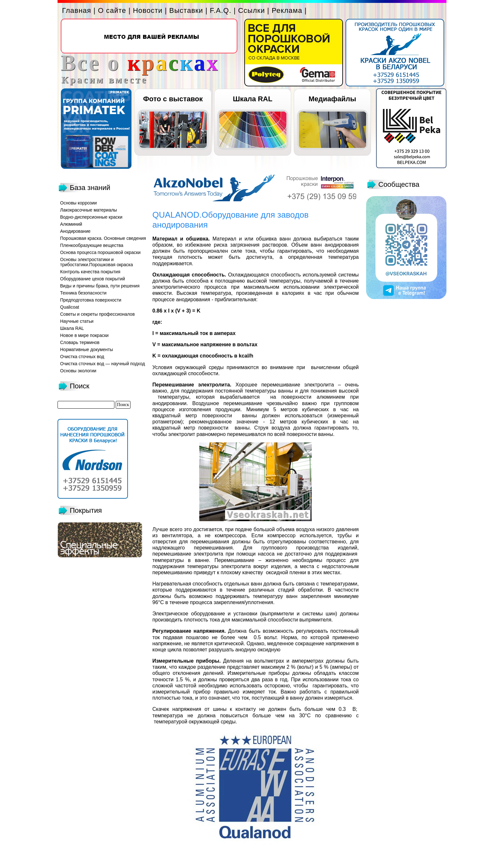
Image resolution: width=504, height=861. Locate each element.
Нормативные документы (87, 349)
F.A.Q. (221, 10)
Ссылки (252, 10)
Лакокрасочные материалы (89, 210)
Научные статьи (77, 321)
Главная (77, 10)
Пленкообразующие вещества (92, 245)
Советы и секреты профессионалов (97, 314)
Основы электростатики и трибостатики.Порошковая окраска (97, 262)
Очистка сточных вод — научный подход (103, 364)
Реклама (287, 10)
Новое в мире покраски (84, 335)
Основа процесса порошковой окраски (100, 252)
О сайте (112, 10)
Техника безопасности (83, 293)
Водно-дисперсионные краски (91, 217)
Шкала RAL (253, 99)
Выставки (186, 10)
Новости (148, 10)
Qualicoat (70, 307)
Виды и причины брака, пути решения (100, 286)
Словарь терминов (80, 342)
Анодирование (75, 231)
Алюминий (71, 224)
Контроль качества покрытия (90, 272)
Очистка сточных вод (82, 357)
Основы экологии (78, 371)
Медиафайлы (332, 99)
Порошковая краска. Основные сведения (103, 238)
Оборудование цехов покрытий (93, 279)
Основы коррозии (78, 203)
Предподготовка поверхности (91, 300)
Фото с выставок (173, 99)
